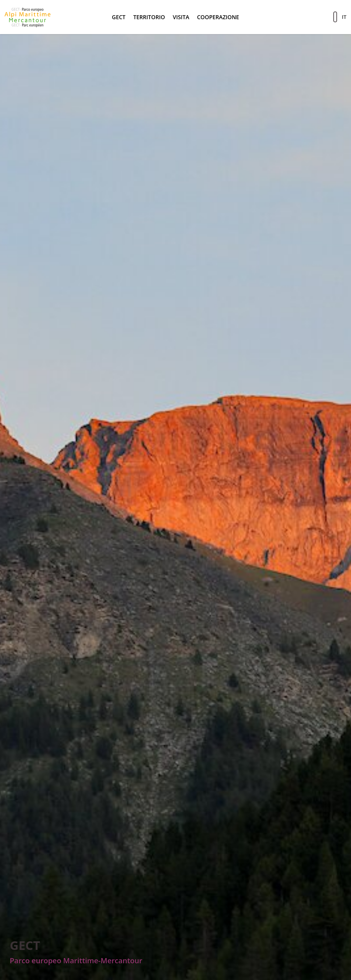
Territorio (149, 17)
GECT (119, 17)
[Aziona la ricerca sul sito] (335, 17)
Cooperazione (218, 17)
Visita (181, 17)
